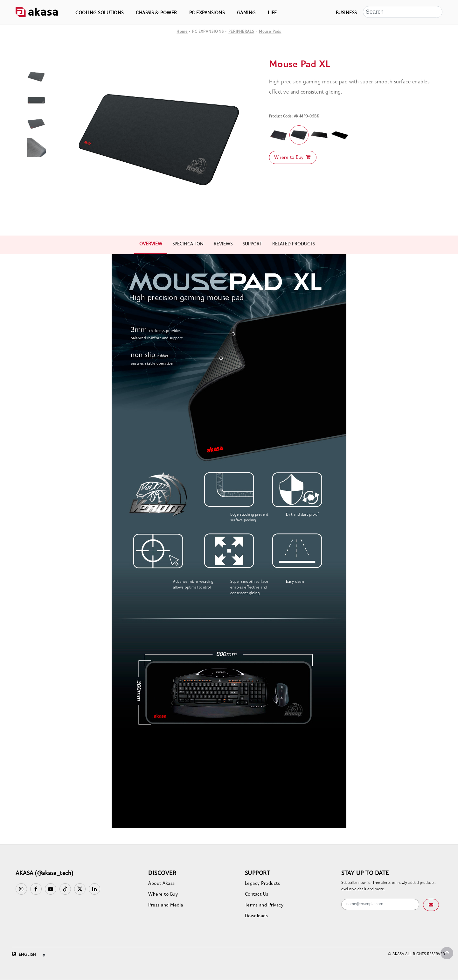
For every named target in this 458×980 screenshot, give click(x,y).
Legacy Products (263, 884)
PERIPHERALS (241, 32)
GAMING (246, 13)
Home (182, 32)
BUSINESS (346, 13)
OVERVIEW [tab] (151, 244)
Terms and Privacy (264, 905)
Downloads (257, 916)
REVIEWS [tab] (223, 244)
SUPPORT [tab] (252, 244)
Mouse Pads (270, 32)
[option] (160, 139)
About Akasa (162, 884)
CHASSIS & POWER (156, 13)
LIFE (272, 13)
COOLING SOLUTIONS (100, 13)
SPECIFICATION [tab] (188, 244)
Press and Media (166, 905)
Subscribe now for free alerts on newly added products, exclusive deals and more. (389, 886)
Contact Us (257, 895)
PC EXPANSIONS (207, 13)
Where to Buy (293, 157)
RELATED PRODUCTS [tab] (294, 244)
